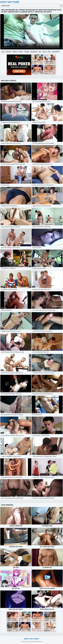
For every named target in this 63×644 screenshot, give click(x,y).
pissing (15, 52)
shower (21, 52)
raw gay (27, 52)
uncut (44, 52)
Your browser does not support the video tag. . (31, 32)
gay (3, 52)
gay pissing (34, 52)
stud (49, 52)
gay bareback (56, 52)
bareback (8, 52)
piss (40, 52)
